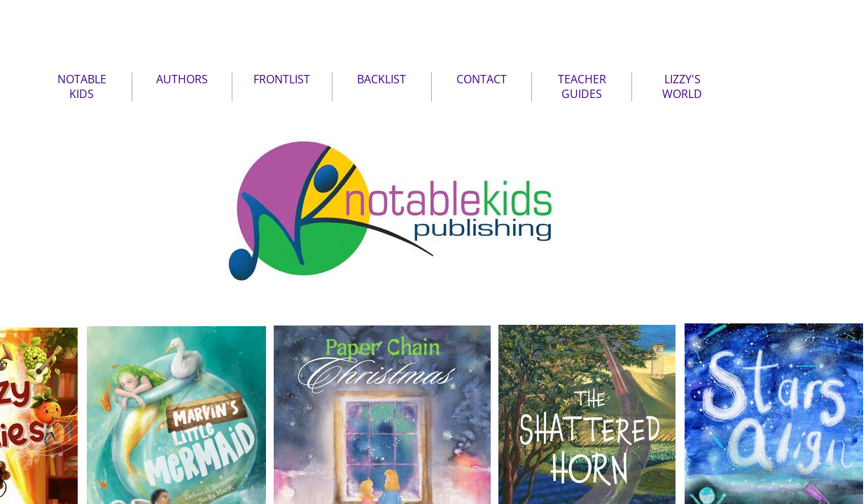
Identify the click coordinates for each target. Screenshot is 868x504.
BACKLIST (381, 79)
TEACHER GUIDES (582, 86)
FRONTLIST (282, 79)
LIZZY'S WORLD (682, 86)
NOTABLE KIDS (82, 86)
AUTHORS (182, 79)
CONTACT (482, 79)
